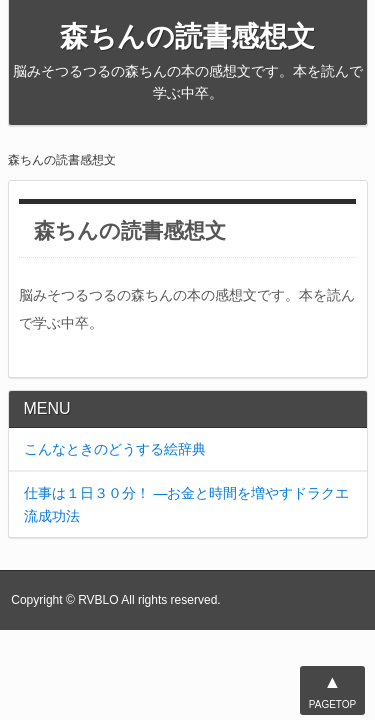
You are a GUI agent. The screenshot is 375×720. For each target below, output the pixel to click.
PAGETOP (332, 689)
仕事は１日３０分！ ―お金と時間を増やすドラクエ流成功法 (187, 504)
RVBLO (98, 600)
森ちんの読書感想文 (187, 36)
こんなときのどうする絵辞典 (115, 449)
